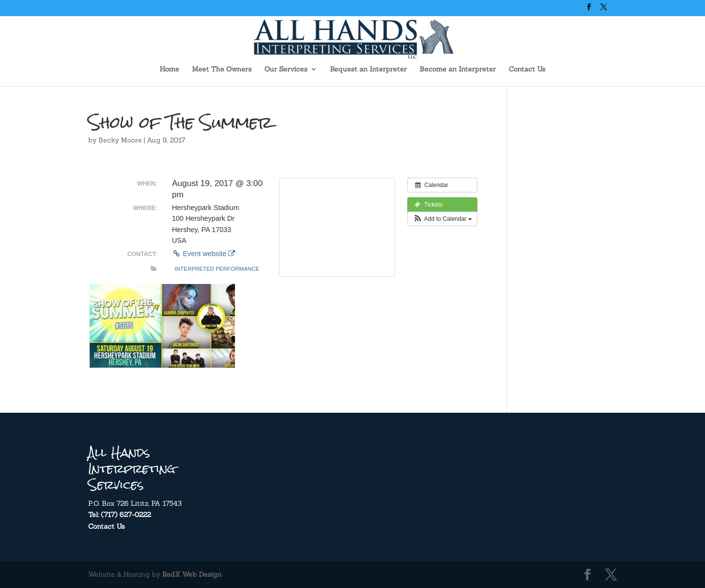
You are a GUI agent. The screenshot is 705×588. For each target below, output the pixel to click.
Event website (203, 254)
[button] (442, 219)
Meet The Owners (222, 70)
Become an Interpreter (458, 70)
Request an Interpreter (368, 70)
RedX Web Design (192, 574)
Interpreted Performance (217, 269)
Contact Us (527, 70)
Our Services (286, 70)
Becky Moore (120, 140)
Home (169, 70)
